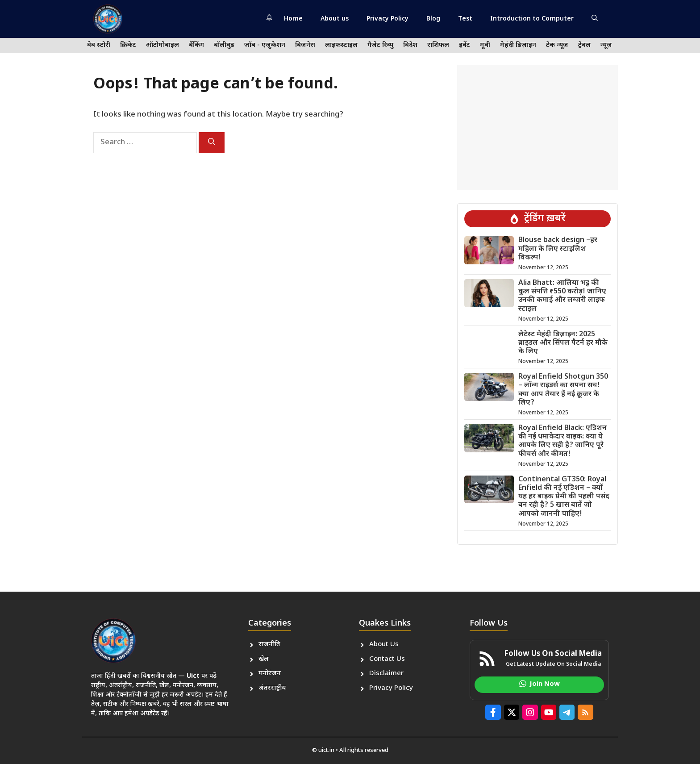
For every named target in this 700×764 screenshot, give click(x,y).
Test (465, 19)
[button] (595, 19)
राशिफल (438, 45)
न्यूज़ (606, 45)
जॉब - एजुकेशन (265, 45)
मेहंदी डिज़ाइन (518, 45)
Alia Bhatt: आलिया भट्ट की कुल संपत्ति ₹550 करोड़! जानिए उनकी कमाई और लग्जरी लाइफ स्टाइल (562, 296)
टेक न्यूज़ (557, 45)
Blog (433, 19)
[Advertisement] (537, 127)
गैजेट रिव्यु (380, 45)
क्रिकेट (128, 45)
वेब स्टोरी (99, 45)
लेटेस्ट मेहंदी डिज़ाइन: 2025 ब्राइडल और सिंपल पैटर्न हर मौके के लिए (563, 343)
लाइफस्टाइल (341, 45)
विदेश (410, 45)
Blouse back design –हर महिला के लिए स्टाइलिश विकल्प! (558, 249)
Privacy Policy (387, 19)
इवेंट (465, 45)
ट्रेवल (584, 45)
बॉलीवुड (224, 45)
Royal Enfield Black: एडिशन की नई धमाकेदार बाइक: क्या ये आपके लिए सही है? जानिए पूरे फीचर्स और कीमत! (562, 441)
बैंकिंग (196, 45)
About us (335, 19)
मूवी (485, 45)
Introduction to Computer (532, 19)
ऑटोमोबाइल (162, 45)
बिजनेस (305, 45)
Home (293, 19)
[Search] (212, 143)
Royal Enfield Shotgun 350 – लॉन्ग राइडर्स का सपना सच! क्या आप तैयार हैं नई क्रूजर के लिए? (563, 390)
